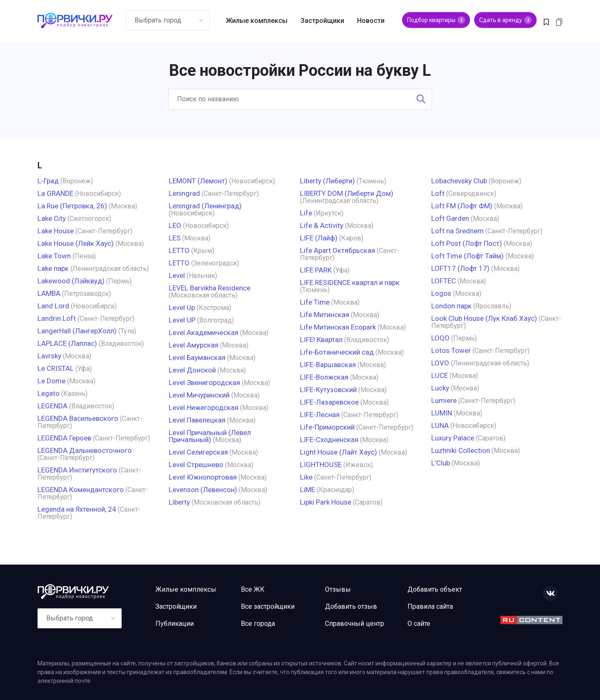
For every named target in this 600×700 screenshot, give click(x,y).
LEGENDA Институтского (77, 470)
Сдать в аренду (505, 20)
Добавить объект (435, 589)
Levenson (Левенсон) (203, 490)
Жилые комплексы (257, 21)
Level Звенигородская (204, 382)
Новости (371, 21)
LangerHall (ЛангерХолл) (77, 331)
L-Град (48, 181)
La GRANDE (55, 193)
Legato (49, 393)
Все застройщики (268, 606)
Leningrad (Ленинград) (205, 206)
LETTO (179, 250)
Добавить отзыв (351, 606)
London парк (451, 306)
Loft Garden (450, 218)
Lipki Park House (326, 502)
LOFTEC (444, 281)
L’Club (441, 463)
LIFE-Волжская (324, 377)
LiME (307, 490)
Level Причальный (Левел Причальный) (210, 436)
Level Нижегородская (204, 407)
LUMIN (442, 413)
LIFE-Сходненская (329, 440)
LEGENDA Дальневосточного (85, 450)
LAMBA (49, 293)
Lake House (56, 231)
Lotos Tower (451, 350)
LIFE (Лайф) (319, 238)
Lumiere (444, 400)
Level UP (182, 320)
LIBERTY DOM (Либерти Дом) (347, 193)
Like (306, 477)
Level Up (182, 307)
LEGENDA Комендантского (81, 490)
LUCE (440, 375)
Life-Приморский (327, 427)
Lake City (52, 218)
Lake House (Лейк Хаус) (76, 243)
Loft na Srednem (457, 231)
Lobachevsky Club (459, 181)
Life (306, 213)
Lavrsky (49, 356)
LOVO (440, 363)
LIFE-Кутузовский (328, 390)
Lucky (440, 388)
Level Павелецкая (197, 420)
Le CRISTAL (56, 368)
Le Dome (51, 381)
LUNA (440, 425)
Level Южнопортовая (203, 477)
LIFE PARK (316, 270)
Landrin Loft (57, 318)
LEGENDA (52, 406)
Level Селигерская (198, 452)
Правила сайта (430, 606)
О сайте (419, 624)
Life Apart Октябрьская (337, 250)
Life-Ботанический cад (337, 352)
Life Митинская (325, 315)
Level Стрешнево (196, 465)
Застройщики (322, 21)
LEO (175, 225)
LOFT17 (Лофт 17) (460, 268)
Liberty (179, 502)
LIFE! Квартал (321, 340)
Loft (438, 193)
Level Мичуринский (199, 395)
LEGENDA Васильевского (78, 418)
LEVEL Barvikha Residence (210, 288)
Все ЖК (253, 589)
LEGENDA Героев (64, 438)
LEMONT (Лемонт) (198, 181)
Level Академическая (204, 332)
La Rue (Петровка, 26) (72, 206)
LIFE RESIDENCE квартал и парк (350, 282)
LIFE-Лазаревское (329, 402)
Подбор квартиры (436, 20)
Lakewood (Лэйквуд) (71, 281)
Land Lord (53, 306)
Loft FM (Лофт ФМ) (462, 206)
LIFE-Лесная (320, 415)
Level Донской (192, 370)
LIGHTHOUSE (321, 465)
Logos (441, 293)
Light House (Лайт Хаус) (339, 452)
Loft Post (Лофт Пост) (467, 243)
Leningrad (184, 193)
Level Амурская (194, 345)
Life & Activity (322, 225)
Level (177, 275)
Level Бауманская (197, 357)
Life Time (315, 302)
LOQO (440, 338)
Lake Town (54, 256)
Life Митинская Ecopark (338, 327)
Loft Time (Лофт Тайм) (467, 256)
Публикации (175, 624)
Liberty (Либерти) (327, 181)
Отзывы (338, 589)
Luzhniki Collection (461, 450)
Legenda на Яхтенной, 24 (77, 509)
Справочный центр (355, 624)
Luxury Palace (453, 438)
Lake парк (53, 268)
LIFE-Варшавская (328, 365)
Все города (258, 624)
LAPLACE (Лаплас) (67, 343)
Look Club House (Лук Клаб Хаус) (484, 318)
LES (175, 238)
